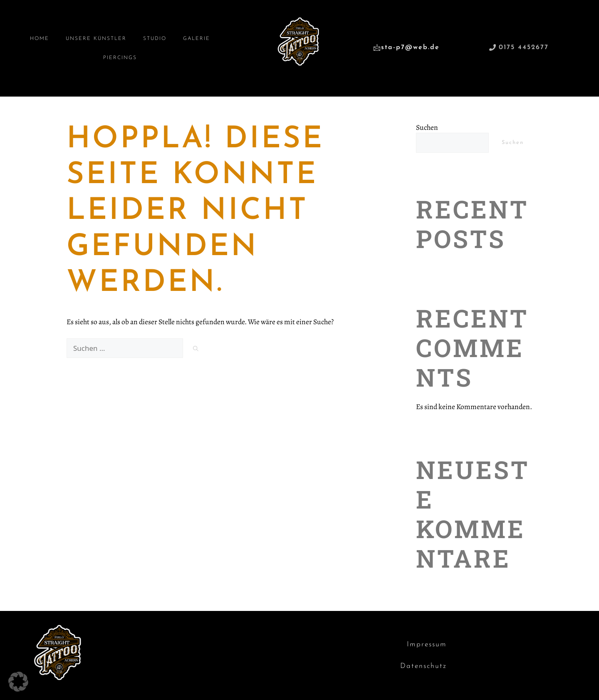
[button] (18, 682)
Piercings (120, 58)
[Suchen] (196, 349)
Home (40, 39)
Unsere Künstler (96, 39)
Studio (155, 39)
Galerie (197, 39)
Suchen (427, 127)
